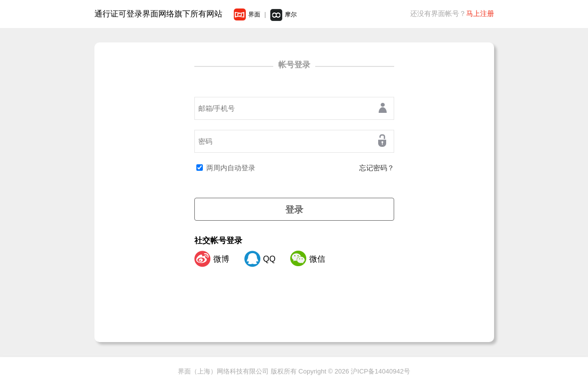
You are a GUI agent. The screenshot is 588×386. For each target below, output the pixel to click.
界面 (247, 14)
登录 (294, 210)
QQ (260, 259)
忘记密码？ (377, 168)
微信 (308, 259)
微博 (212, 259)
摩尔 (284, 14)
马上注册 (480, 13)
